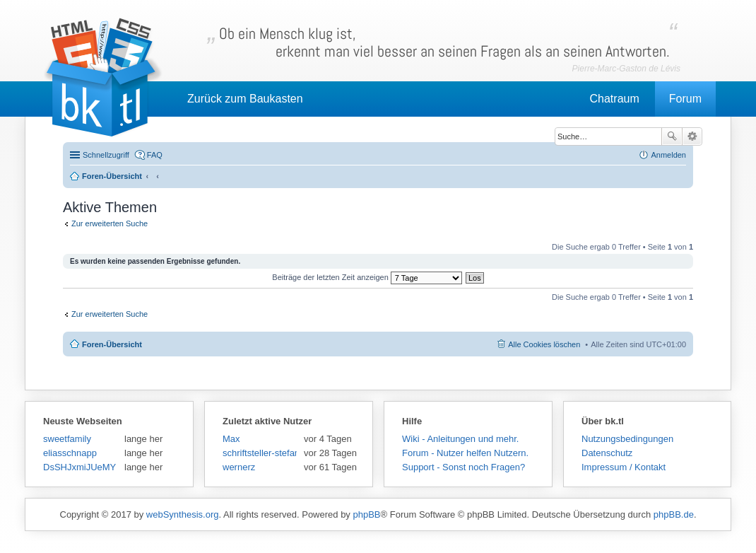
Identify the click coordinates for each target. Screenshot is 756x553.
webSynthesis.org (183, 514)
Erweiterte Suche (692, 136)
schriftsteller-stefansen (260, 453)
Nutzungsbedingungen (627, 439)
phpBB (366, 514)
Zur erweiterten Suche (110, 223)
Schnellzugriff (106, 155)
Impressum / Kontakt (624, 467)
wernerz (239, 467)
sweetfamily (67, 439)
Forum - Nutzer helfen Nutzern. (465, 453)
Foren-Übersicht (112, 344)
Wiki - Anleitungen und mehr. (460, 439)
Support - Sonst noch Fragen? (463, 467)
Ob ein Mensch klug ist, (444, 42)
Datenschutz (607, 453)
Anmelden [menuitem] (668, 155)
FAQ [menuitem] (155, 155)
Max (231, 439)
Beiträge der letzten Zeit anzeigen (367, 277)
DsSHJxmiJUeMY (79, 467)
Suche (672, 136)
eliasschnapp (70, 453)
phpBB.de (674, 514)
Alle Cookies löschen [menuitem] (544, 344)
